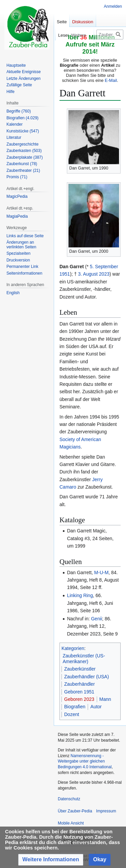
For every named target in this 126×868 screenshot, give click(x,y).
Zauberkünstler (80, 669)
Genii (97, 619)
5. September (104, 267)
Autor (96, 707)
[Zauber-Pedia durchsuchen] (110, 35)
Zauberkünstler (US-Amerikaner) (84, 659)
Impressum (106, 811)
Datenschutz (69, 799)
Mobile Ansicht (71, 823)
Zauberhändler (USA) (87, 677)
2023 (104, 274)
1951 (65, 274)
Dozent (72, 714)
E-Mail (111, 80)
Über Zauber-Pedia (75, 811)
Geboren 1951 (79, 692)
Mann (105, 699)
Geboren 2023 (79, 699)
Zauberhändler (79, 684)
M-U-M (101, 572)
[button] (51, 860)
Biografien (75, 707)
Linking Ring (80, 595)
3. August (88, 274)
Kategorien (73, 648)
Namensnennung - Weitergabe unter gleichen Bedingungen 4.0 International (85, 762)
